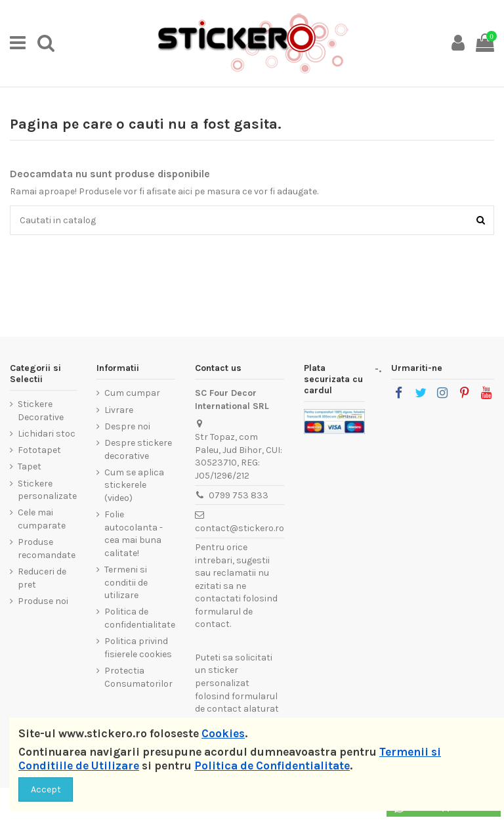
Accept (46, 789)
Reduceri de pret (42, 578)
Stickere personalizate (47, 490)
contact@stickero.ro (240, 528)
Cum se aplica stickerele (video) (134, 485)
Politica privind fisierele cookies (138, 648)
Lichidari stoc (47, 434)
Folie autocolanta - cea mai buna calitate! (134, 534)
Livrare (119, 410)
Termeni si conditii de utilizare (126, 582)
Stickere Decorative (41, 411)
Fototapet (39, 450)
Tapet (30, 466)
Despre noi (127, 426)
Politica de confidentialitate (140, 618)
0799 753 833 (239, 495)
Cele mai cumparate (42, 519)
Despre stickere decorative (138, 449)
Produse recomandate (47, 549)
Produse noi (43, 601)
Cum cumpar (132, 393)
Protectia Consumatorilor (138, 677)
